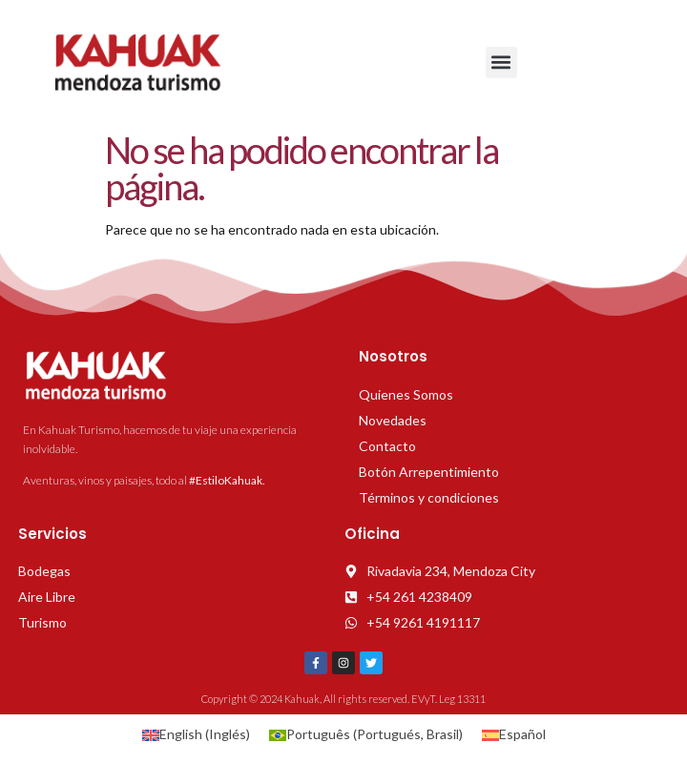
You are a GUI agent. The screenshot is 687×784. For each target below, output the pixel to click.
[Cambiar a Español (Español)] (514, 734)
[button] (501, 62)
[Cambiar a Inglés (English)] (196, 734)
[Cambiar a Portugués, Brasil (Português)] (366, 734)
